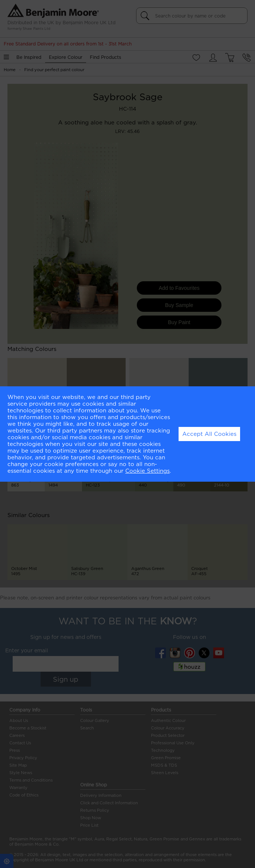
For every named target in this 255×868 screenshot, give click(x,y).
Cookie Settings (147, 471)
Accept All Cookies (209, 434)
